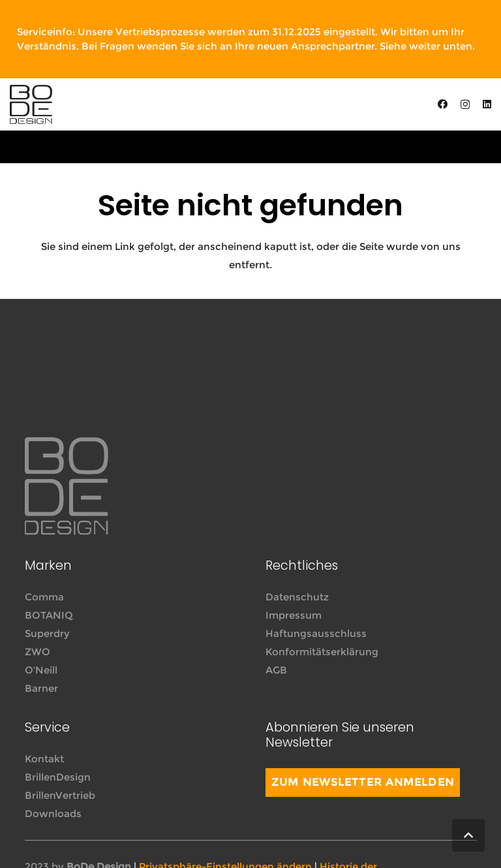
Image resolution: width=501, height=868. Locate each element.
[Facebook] (443, 104)
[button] (468, 835)
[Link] (31, 104)
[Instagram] (465, 105)
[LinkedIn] (487, 104)
